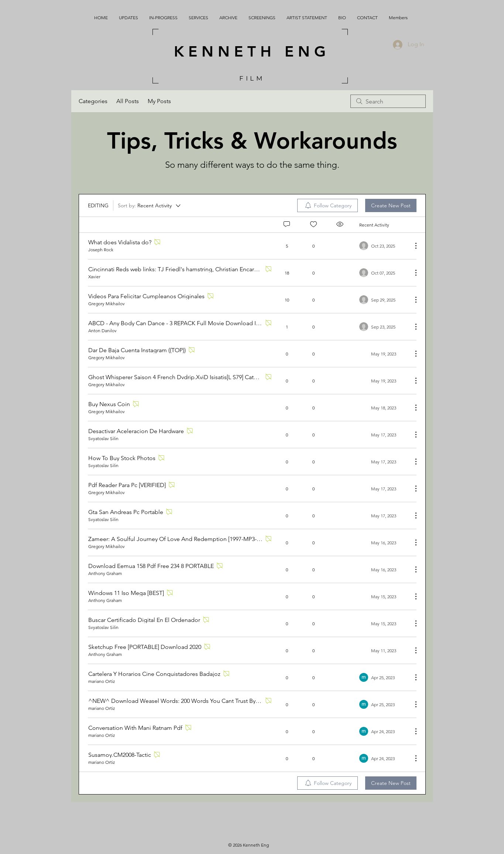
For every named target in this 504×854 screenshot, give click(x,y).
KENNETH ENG (252, 51)
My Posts (159, 101)
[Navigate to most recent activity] (383, 246)
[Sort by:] (150, 205)
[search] (388, 101)
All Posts (128, 101)
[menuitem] (328, 205)
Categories (93, 101)
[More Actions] (412, 246)
